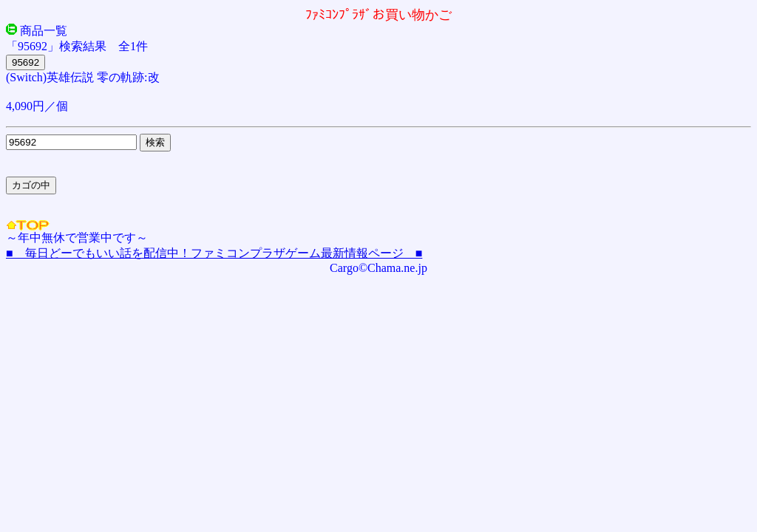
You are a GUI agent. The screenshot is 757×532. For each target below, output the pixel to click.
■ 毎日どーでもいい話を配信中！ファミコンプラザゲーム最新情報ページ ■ (214, 253)
